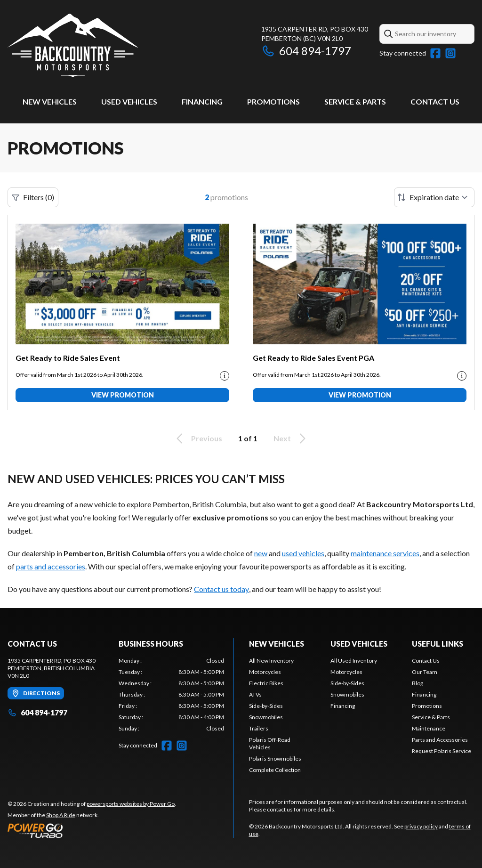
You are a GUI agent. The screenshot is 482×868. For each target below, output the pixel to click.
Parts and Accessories (440, 740)
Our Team (425, 672)
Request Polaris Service (442, 751)
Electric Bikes (266, 683)
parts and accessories (51, 566)
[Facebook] (435, 53)
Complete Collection (275, 770)
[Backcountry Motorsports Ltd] (73, 45)
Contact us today (221, 589)
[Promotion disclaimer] (225, 376)
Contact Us (435, 101)
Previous (198, 438)
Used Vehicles (129, 101)
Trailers (259, 728)
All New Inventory (271, 661)
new (261, 553)
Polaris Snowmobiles (275, 758)
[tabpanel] (171, 695)
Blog (418, 683)
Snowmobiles (266, 717)
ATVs (255, 694)
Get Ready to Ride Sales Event (68, 358)
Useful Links (438, 644)
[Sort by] (434, 197)
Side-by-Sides (266, 706)
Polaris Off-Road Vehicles (270, 743)
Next (291, 438)
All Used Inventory (354, 661)
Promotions (273, 101)
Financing (202, 101)
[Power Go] (92, 830)
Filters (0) (33, 197)
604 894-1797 (306, 51)
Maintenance (429, 728)
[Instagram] (450, 53)
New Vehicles (50, 101)
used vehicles (303, 553)
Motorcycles (265, 672)
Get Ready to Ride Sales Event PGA (313, 358)
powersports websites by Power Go (131, 804)
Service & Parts (355, 101)
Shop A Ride (61, 815)
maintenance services (385, 553)
